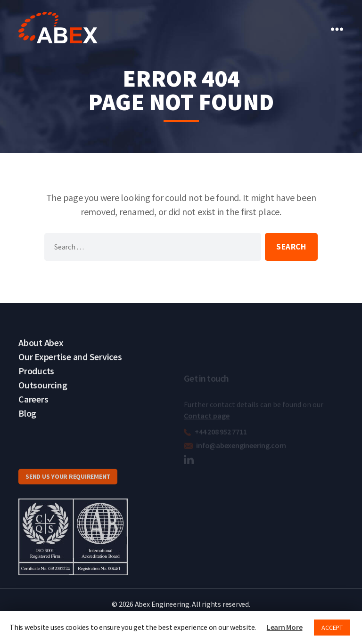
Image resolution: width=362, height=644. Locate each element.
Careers (33, 407)
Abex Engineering (162, 604)
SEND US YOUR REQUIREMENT (68, 486)
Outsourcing (43, 393)
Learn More (285, 627)
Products (36, 379)
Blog (27, 421)
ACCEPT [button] (332, 628)
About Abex (41, 350)
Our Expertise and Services (70, 365)
